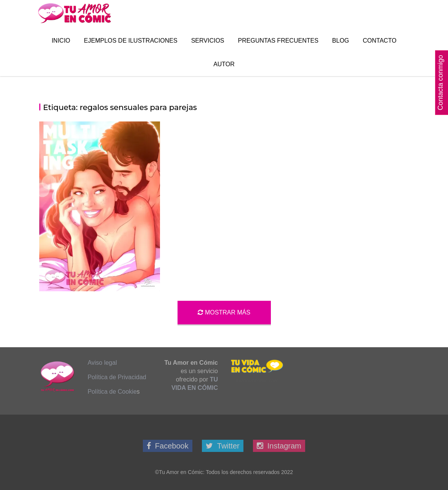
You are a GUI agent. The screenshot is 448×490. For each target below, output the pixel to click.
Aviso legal (102, 363)
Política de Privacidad (117, 377)
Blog (341, 41)
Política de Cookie (112, 392)
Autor (224, 64)
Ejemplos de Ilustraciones (130, 41)
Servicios (208, 41)
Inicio (61, 41)
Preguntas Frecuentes (278, 41)
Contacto (379, 41)
